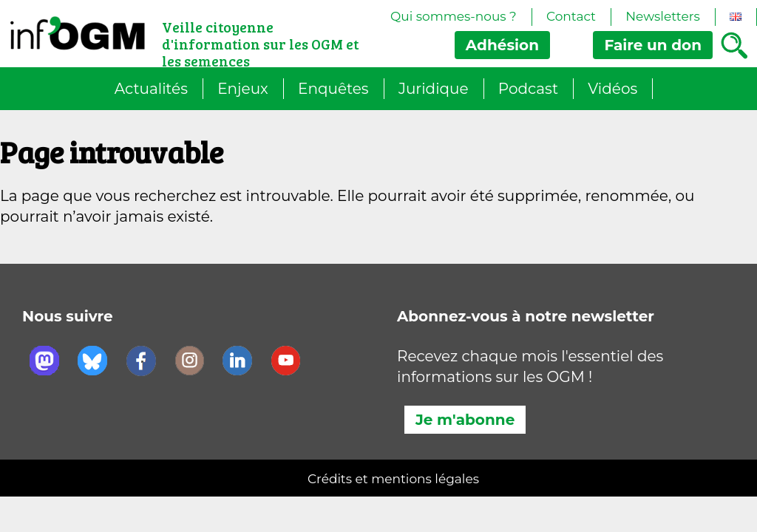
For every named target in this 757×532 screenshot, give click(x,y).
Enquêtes (333, 89)
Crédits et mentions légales (393, 479)
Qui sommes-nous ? (454, 16)
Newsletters (663, 16)
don (653, 45)
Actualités (151, 89)
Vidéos (612, 89)
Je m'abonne (465, 420)
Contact (571, 16)
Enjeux (243, 89)
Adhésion (502, 45)
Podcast (528, 89)
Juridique (434, 89)
